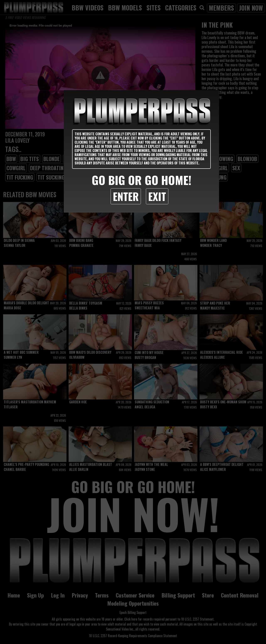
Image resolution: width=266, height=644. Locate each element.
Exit (157, 196)
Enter (126, 196)
